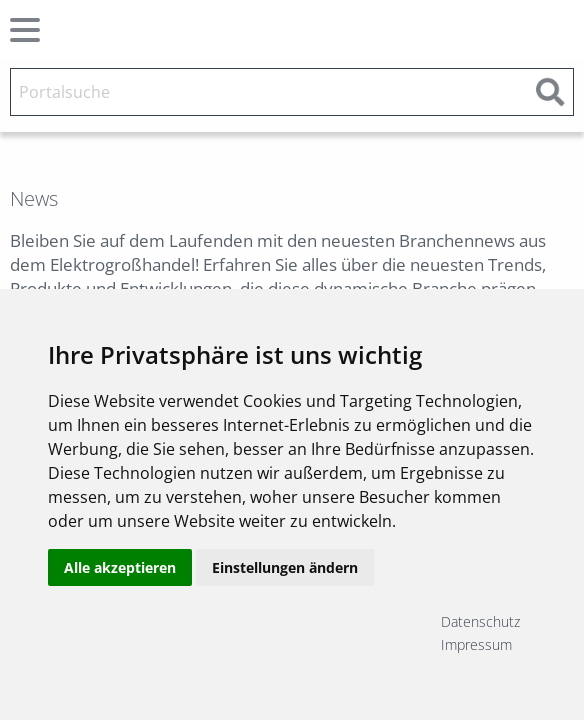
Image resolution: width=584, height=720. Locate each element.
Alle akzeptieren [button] (120, 567)
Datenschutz (480, 621)
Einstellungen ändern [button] (285, 567)
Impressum (476, 644)
